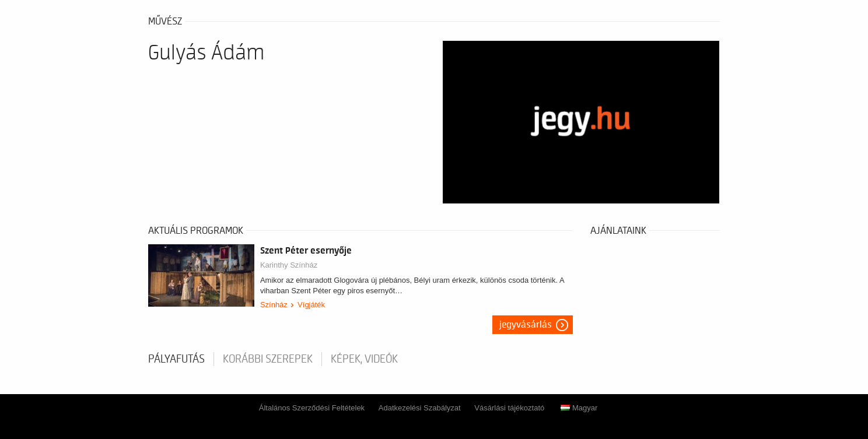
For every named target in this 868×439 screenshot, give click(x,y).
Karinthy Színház (289, 265)
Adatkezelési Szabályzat (420, 408)
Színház (274, 305)
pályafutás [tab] (176, 359)
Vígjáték (311, 305)
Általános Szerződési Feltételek (312, 408)
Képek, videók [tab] (364, 359)
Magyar (579, 408)
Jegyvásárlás (526, 325)
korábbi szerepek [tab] (268, 359)
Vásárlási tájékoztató (509, 408)
